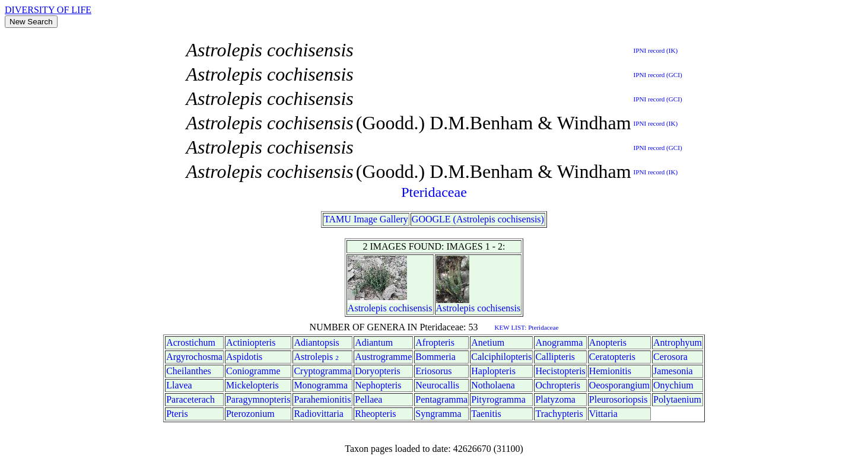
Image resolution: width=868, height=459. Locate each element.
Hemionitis (610, 371)
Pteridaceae (434, 192)
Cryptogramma (322, 371)
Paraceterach (190, 399)
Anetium (488, 342)
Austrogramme (383, 357)
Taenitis (486, 414)
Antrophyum (678, 342)
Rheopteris (375, 414)
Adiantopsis (316, 342)
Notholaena (493, 385)
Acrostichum (191, 342)
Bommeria (435, 357)
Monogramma (321, 385)
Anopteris (608, 342)
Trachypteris (559, 414)
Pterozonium (250, 414)
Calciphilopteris (501, 357)
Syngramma (438, 414)
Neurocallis (437, 385)
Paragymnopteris (258, 399)
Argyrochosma (194, 357)
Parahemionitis (322, 399)
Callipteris (555, 357)
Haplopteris (493, 371)
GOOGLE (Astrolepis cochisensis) (478, 219)
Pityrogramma (498, 399)
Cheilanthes (189, 371)
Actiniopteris (251, 342)
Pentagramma (441, 399)
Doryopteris (377, 371)
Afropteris (435, 342)
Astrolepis (367, 308)
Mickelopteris (252, 385)
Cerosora (670, 357)
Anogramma (559, 342)
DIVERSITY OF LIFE (48, 10)
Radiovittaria (319, 414)
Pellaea (368, 399)
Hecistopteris (560, 371)
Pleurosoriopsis (619, 399)
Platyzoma (555, 399)
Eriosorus (433, 371)
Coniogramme (253, 371)
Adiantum (374, 342)
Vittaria (603, 414)
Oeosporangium (619, 385)
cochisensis (411, 308)
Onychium (673, 385)
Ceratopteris (612, 357)
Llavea (179, 385)
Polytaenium (677, 399)
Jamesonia (673, 371)
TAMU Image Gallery (366, 219)
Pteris (177, 414)
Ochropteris (558, 385)
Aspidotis (244, 357)
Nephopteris (378, 385)
